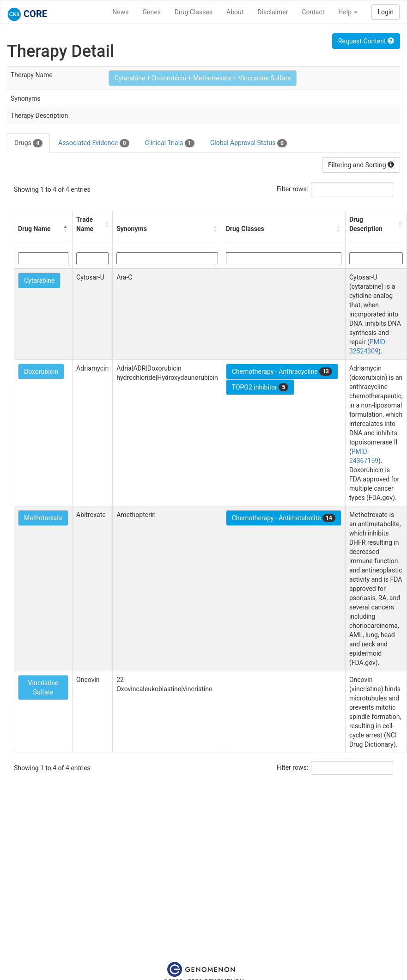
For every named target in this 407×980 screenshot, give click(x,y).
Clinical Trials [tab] (170, 143)
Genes (152, 12)
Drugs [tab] (28, 143)
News (120, 12)
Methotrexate (43, 518)
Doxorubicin (41, 371)
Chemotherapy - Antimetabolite (284, 518)
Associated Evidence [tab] (94, 143)
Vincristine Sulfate (43, 688)
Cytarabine (39, 280)
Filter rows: (293, 189)
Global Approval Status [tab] (249, 143)
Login (386, 12)
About (235, 12)
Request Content (366, 41)
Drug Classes (194, 12)
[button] (66, 229)
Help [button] (348, 12)
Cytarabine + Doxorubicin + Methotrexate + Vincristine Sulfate (203, 78)
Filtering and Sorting (361, 165)
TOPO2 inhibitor (260, 387)
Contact (313, 12)
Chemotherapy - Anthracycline (282, 371)
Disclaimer (273, 12)
